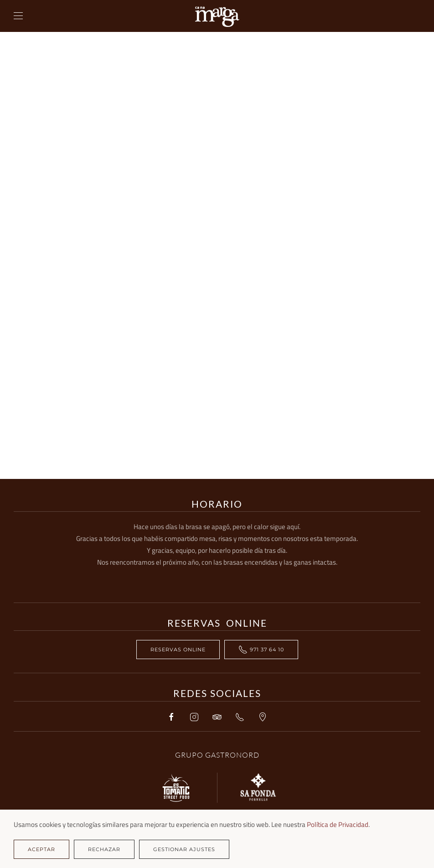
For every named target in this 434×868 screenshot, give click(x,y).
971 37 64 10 (261, 650)
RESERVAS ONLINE (178, 650)
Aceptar (41, 849)
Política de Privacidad (338, 824)
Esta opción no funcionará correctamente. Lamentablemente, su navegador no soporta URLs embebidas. (217, 255)
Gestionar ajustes (184, 849)
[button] (18, 16)
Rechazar (104, 849)
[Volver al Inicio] (217, 16)
